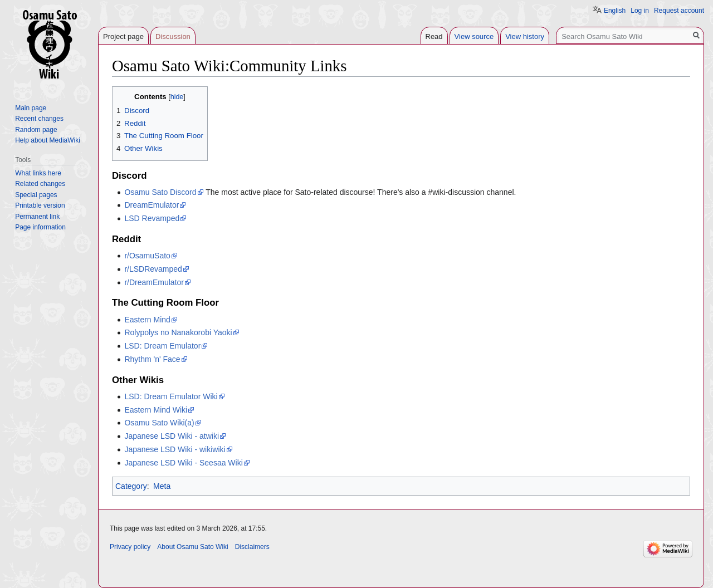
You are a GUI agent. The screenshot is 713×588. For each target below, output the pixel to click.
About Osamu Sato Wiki (192, 547)
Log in (640, 11)
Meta (162, 486)
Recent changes (39, 119)
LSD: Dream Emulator (162, 346)
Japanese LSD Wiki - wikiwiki (175, 449)
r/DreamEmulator (154, 282)
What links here (38, 173)
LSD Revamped (152, 218)
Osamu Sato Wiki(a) (159, 423)
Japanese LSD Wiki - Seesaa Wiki (183, 463)
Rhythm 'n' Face (152, 359)
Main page (31, 108)
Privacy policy (130, 547)
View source (474, 36)
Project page (123, 36)
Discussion (173, 36)
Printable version (40, 205)
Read (434, 36)
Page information (40, 227)
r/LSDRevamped (153, 269)
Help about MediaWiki (48, 140)
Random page (36, 130)
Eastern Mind (147, 320)
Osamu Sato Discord (160, 192)
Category (131, 486)
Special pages (36, 195)
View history (525, 36)
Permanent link (37, 217)
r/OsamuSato (147, 256)
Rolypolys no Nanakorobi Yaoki (178, 332)
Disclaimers (252, 547)
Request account (679, 11)
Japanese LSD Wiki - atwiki (172, 436)
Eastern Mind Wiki (156, 410)
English (615, 11)
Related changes (40, 184)
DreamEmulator (152, 205)
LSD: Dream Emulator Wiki (171, 396)
